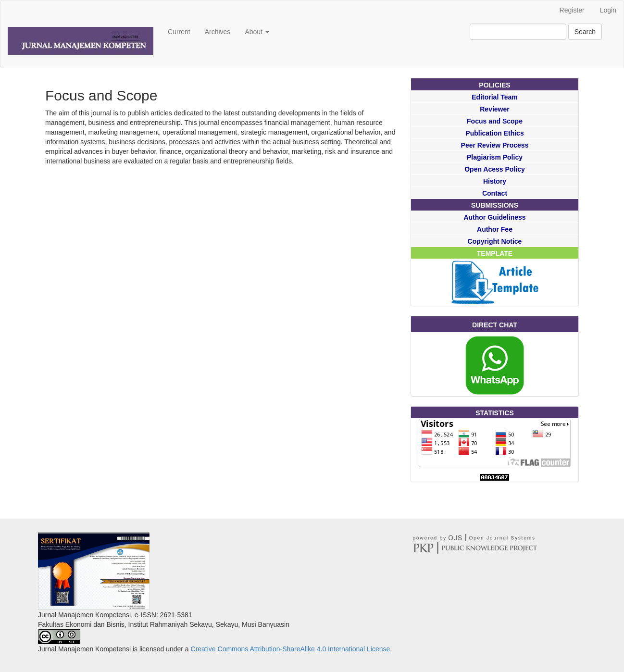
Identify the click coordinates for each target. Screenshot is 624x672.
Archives (218, 32)
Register (572, 10)
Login (608, 10)
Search (585, 32)
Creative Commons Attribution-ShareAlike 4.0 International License (291, 649)
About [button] (257, 32)
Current (179, 32)
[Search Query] (518, 32)
